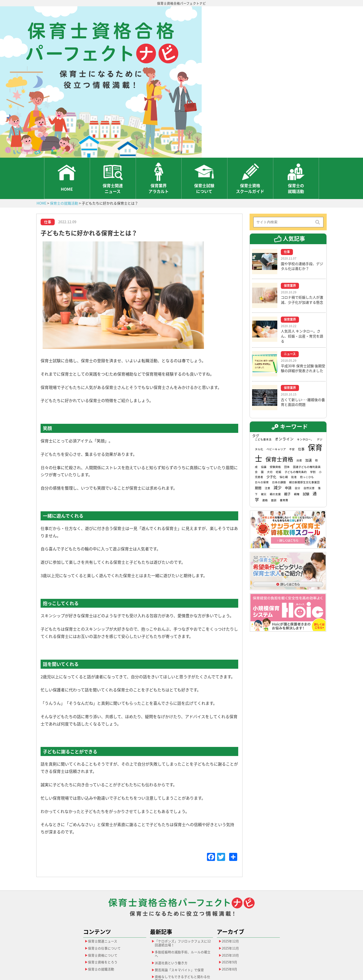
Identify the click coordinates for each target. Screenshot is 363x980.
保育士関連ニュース (113, 146)
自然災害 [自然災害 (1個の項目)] (309, 446)
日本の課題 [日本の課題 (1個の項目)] (279, 440)
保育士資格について (104, 916)
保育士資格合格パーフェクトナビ (182, 3)
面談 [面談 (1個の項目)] (274, 458)
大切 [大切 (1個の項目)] (270, 430)
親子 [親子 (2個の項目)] (287, 452)
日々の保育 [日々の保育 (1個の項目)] (262, 440)
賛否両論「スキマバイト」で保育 (182, 932)
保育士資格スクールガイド (250, 146)
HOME (67, 146)
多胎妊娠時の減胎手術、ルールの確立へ (182, 914)
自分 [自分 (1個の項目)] (297, 446)
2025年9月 (231, 923)
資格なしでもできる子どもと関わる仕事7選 (182, 942)
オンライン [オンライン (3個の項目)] (284, 397)
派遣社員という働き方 (173, 924)
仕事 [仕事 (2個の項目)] (301, 407)
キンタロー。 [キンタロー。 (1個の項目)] (305, 398)
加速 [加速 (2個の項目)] (309, 418)
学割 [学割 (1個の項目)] (313, 430)
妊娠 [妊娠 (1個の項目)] (279, 430)
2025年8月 (231, 931)
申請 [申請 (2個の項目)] (288, 446)
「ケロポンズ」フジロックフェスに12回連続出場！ (182, 902)
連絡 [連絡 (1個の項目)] (265, 458)
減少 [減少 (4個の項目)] (278, 446)
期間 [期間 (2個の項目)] (258, 446)
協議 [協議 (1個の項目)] (264, 425)
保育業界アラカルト (159, 146)
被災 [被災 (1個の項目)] (264, 452)
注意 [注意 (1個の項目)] (267, 446)
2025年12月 (232, 900)
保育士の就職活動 (296, 146)
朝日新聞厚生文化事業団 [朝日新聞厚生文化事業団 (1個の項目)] (304, 440)
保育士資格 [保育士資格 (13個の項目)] (279, 417)
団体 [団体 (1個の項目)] (287, 425)
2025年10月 (232, 916)
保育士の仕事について (106, 908)
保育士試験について (204, 146)
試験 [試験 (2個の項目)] (306, 452)
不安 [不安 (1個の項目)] (292, 408)
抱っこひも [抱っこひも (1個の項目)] (307, 435)
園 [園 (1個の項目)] (262, 430)
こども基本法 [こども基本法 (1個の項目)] (263, 398)
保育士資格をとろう (104, 923)
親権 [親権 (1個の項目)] (297, 452)
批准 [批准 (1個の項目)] (294, 435)
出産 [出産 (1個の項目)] (299, 419)
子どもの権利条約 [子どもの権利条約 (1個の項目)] (296, 430)
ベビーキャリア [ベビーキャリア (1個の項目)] (276, 408)
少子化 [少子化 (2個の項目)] (271, 435)
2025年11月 (232, 908)
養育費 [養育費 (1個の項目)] (284, 458)
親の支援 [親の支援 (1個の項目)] (275, 452)
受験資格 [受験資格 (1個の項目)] (275, 425)
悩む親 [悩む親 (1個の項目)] (284, 435)
